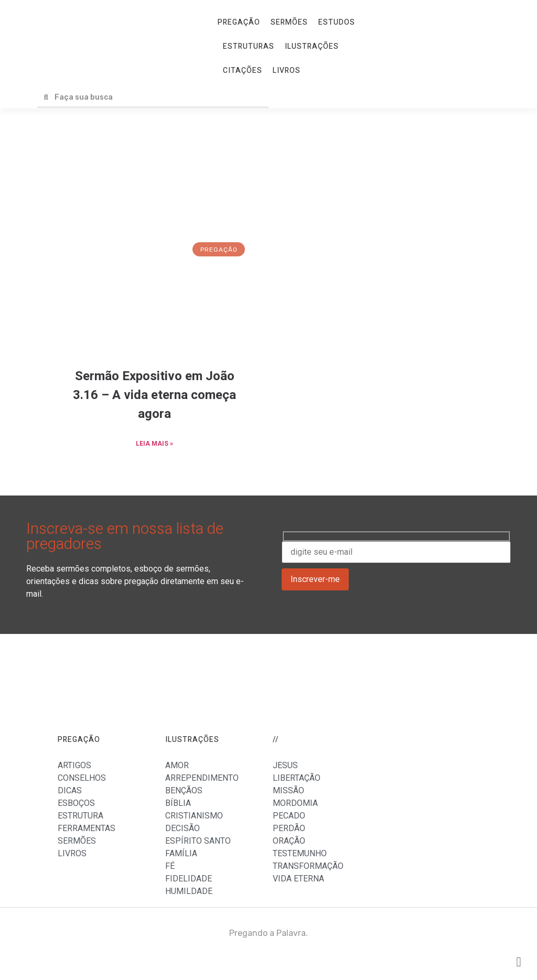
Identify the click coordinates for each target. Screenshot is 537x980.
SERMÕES (289, 22)
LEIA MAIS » (154, 444)
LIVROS (287, 71)
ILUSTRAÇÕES (312, 46)
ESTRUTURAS (249, 46)
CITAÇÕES (243, 71)
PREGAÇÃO (239, 22)
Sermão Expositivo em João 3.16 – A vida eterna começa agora (154, 395)
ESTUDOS (337, 22)
